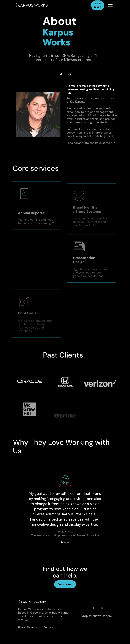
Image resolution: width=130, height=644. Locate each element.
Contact (48, 627)
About (30, 627)
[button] (108, 5)
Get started (65, 584)
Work (39, 627)
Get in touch (97, 5)
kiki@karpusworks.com (97, 616)
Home (22, 627)
